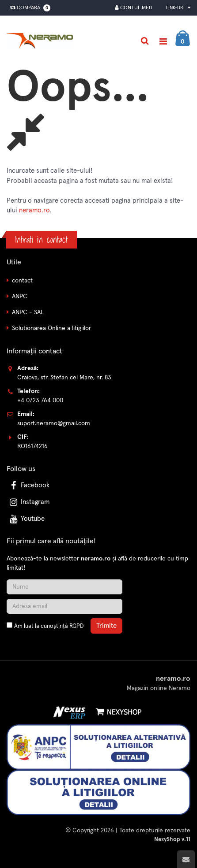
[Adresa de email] (64, 606)
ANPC (20, 297)
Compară (28, 8)
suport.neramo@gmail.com (54, 423)
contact (22, 281)
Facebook (29, 485)
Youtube (26, 519)
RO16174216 (32, 446)
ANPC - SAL (28, 312)
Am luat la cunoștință (49, 626)
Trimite (106, 626)
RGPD (76, 626)
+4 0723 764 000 (40, 401)
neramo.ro (34, 210)
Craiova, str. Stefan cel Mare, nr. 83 (64, 378)
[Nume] (64, 587)
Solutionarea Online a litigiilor (51, 328)
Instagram (29, 502)
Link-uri (178, 8)
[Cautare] (145, 41)
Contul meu (134, 8)
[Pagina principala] (42, 41)
